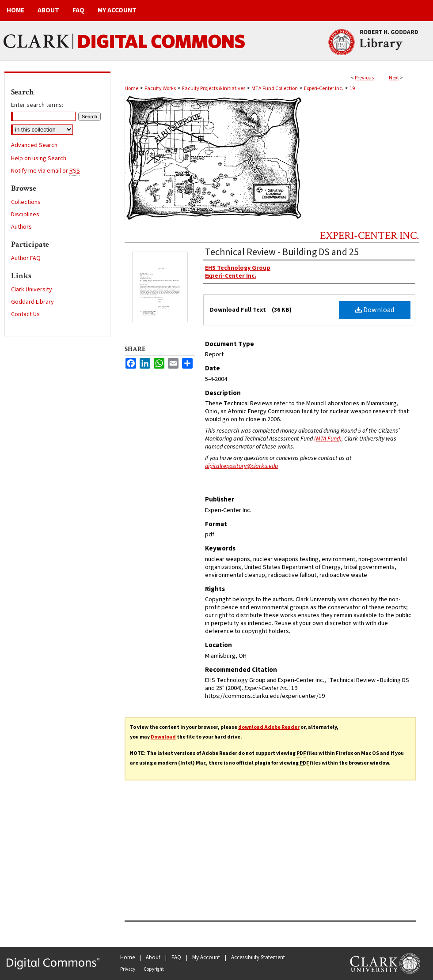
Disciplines (25, 215)
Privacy (128, 969)
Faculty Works (160, 89)
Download (375, 310)
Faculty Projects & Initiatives (214, 89)
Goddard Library (32, 302)
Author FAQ (26, 258)
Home (131, 89)
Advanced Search (34, 145)
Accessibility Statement (258, 957)
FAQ (176, 957)
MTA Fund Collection (275, 89)
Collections (26, 202)
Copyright (154, 969)
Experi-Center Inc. (324, 89)
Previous (364, 78)
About (153, 957)
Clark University (32, 290)
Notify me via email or (46, 171)
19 (352, 89)
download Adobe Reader (269, 727)
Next (394, 78)
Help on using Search (39, 158)
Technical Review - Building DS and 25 (282, 252)
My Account (206, 957)
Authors (21, 227)
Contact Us (25, 314)
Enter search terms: (37, 105)
